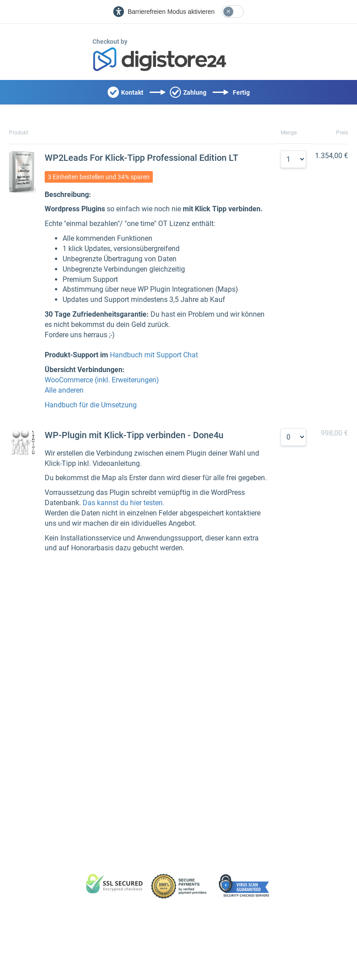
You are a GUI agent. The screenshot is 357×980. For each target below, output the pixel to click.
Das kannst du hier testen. (124, 503)
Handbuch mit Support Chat (154, 355)
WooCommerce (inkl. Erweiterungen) (102, 380)
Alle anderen (64, 390)
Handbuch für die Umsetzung (91, 405)
